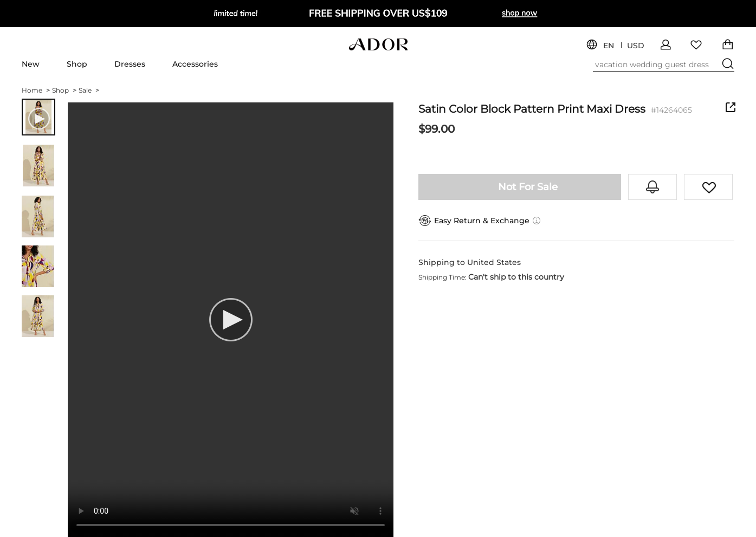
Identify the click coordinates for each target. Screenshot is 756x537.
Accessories (195, 64)
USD (636, 46)
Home (36, 90)
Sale (89, 90)
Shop (77, 64)
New (31, 64)
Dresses (130, 64)
